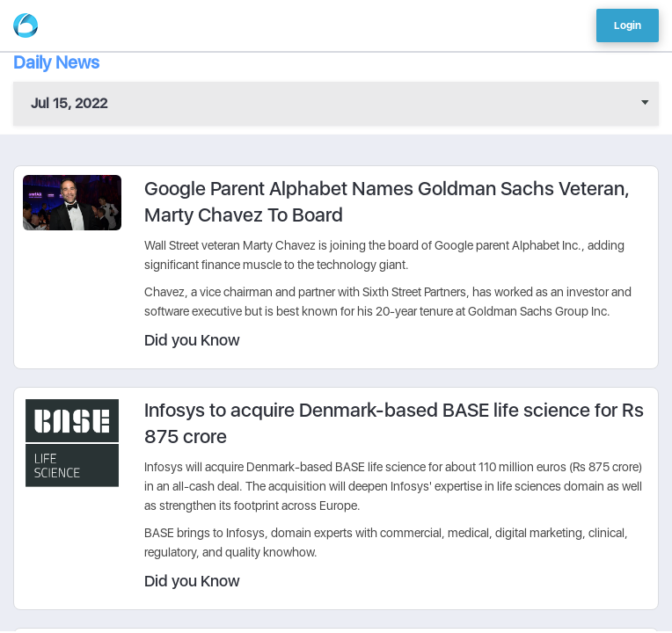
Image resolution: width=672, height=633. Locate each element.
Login (628, 25)
